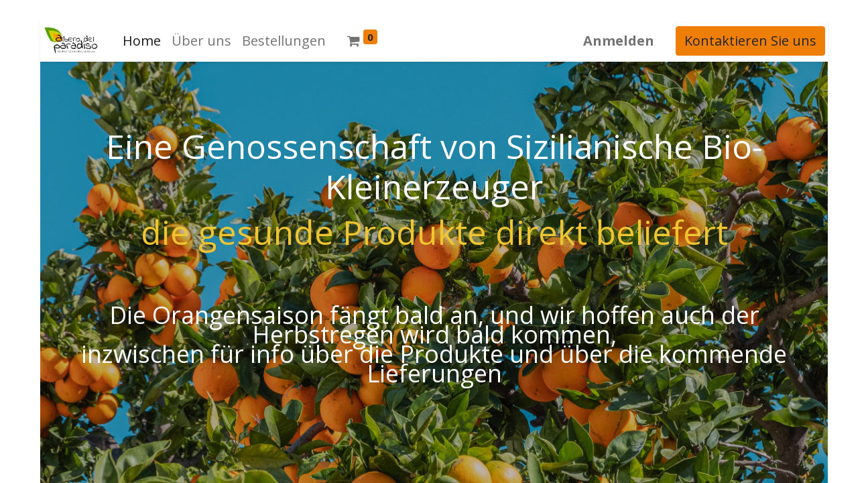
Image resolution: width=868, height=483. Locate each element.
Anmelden (621, 41)
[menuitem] (139, 41)
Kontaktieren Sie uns (753, 41)
